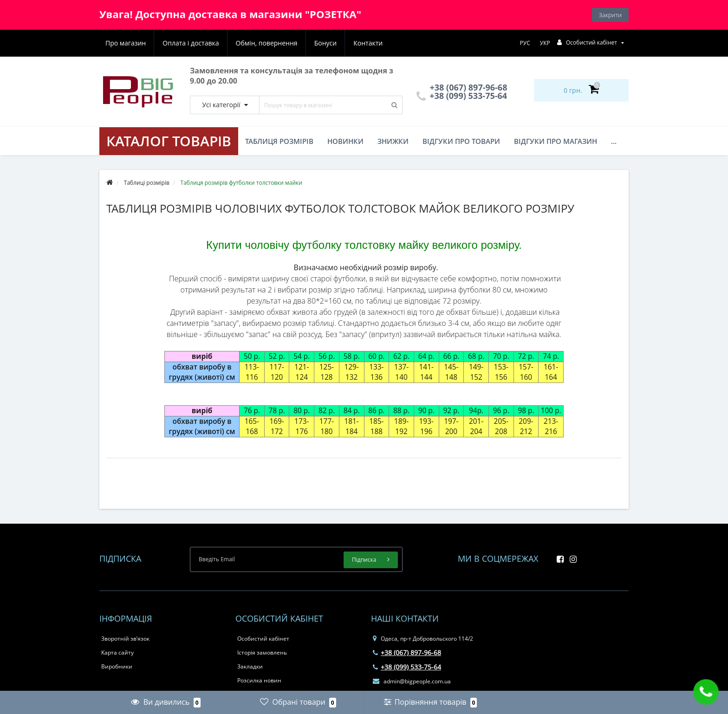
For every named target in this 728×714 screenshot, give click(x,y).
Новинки (345, 141)
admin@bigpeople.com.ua (412, 681)
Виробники (117, 666)
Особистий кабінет (263, 639)
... (614, 141)
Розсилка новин (259, 680)
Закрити (610, 15)
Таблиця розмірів (279, 141)
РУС (525, 43)
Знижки (393, 141)
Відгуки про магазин (556, 141)
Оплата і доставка (191, 43)
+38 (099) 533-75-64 (462, 96)
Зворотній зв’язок (125, 639)
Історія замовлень (262, 652)
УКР (545, 43)
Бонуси (325, 43)
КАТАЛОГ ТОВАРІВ (169, 141)
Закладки (250, 666)
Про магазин (126, 43)
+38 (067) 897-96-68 (407, 652)
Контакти (368, 43)
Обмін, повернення (267, 43)
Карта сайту (117, 652)
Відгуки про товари (461, 141)
